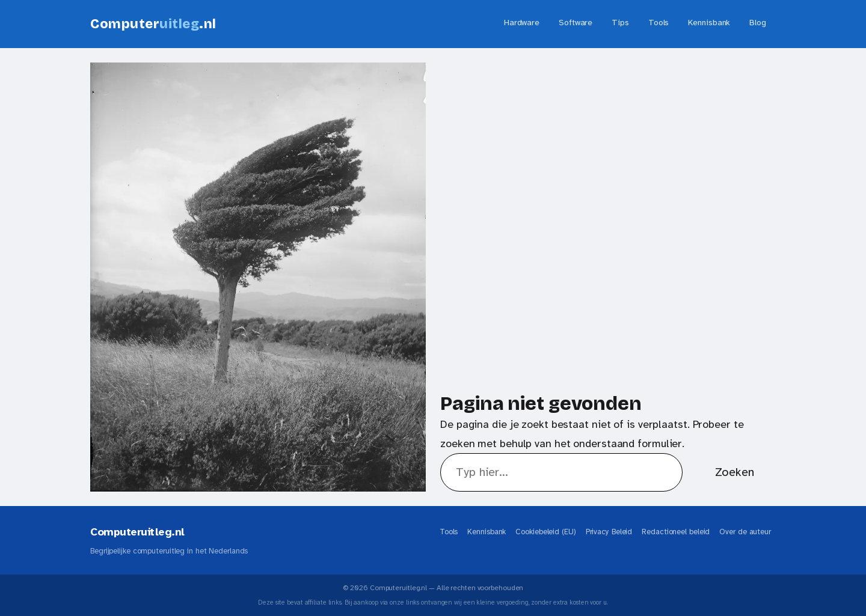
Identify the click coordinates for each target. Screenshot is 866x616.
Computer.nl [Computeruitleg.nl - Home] (153, 24)
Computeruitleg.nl (137, 532)
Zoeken (735, 472)
